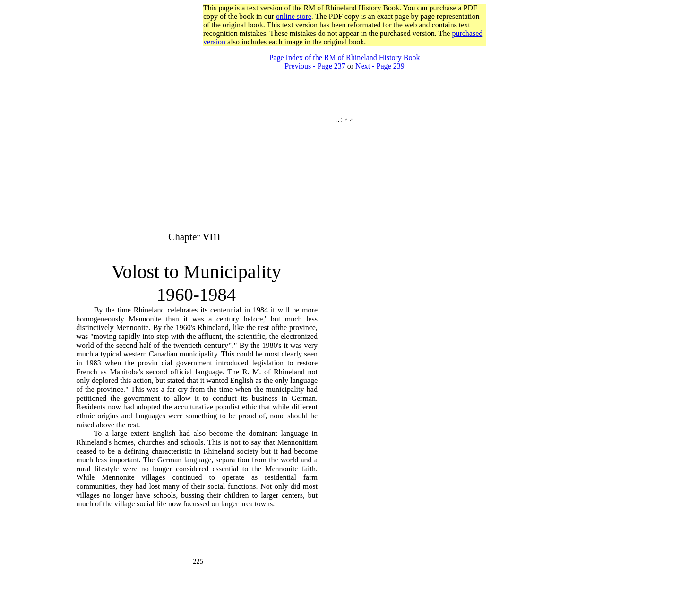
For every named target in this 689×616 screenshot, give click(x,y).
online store (294, 16)
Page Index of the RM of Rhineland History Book (344, 57)
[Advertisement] (344, 50)
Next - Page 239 (380, 66)
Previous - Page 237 (315, 66)
